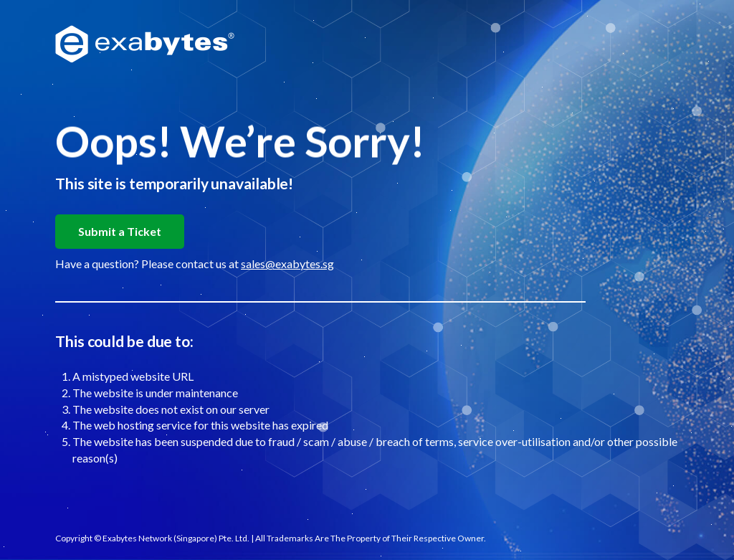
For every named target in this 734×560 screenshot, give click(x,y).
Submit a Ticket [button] (120, 231)
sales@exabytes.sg (287, 264)
